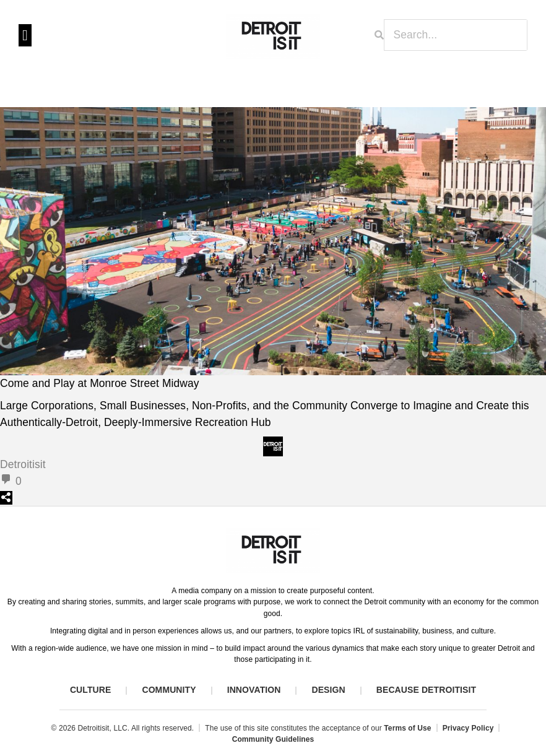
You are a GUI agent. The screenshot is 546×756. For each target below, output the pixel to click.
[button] (25, 35)
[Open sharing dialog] (6, 498)
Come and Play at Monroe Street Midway (100, 383)
